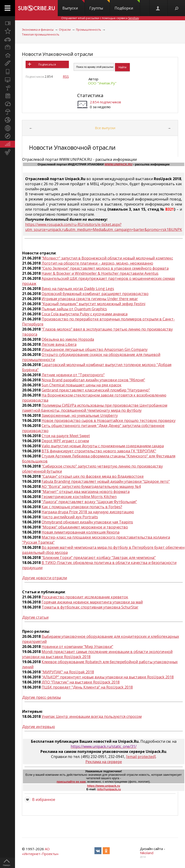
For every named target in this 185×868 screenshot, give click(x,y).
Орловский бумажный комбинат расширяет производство (95, 294)
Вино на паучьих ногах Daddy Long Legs (78, 289)
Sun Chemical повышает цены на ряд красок (82, 385)
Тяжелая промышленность (41, 34)
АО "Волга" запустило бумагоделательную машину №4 (91, 486)
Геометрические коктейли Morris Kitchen (79, 497)
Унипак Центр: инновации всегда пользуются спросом (92, 716)
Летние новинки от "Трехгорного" (73, 375)
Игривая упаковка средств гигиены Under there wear (90, 299)
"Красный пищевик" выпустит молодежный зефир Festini (93, 304)
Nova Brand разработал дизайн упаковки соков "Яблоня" (93, 380)
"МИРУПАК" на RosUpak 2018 (68, 672)
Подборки (127, 5)
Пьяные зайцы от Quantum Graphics (74, 309)
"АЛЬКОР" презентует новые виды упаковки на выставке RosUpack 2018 (108, 677)
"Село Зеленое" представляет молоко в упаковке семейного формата (105, 268)
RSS (66, 76)
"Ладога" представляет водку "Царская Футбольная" (89, 502)
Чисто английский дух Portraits (70, 517)
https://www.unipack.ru (104, 786)
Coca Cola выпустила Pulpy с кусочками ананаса (85, 314)
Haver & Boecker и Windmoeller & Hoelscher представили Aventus (100, 273)
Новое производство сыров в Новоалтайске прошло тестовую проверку (109, 421)
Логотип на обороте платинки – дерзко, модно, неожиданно (97, 263)
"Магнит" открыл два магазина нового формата (86, 492)
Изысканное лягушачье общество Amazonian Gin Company (95, 349)
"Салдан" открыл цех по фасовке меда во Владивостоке (93, 476)
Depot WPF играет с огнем (65, 441)
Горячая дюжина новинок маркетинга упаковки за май (92, 602)
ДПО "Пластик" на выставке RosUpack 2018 (81, 682)
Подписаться (47, 64)
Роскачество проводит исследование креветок (85, 597)
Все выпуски (105, 128)
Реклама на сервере (104, 762)
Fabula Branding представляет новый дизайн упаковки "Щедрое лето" (106, 481)
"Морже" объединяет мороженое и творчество (85, 527)
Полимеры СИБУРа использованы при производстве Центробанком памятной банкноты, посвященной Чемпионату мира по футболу (95, 408)
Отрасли (65, 30)
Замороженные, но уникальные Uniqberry (80, 415)
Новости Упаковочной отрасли (57, 54)
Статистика (90, 95)
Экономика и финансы (38, 30)
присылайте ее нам (71, 782)
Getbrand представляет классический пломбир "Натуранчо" (96, 390)
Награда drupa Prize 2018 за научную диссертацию (88, 512)
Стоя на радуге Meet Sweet (66, 436)
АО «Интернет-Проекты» (40, 851)
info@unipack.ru (109, 789)
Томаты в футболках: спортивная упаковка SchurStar (90, 607)
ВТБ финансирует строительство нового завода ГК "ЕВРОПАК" (99, 451)
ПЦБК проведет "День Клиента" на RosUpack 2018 (87, 687)
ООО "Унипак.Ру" (102, 83)
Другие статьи (35, 617)
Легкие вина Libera (59, 344)
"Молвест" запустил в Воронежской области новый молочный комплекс (107, 258)
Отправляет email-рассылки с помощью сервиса (100, 18)
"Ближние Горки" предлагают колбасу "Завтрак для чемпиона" (99, 558)
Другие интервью (39, 727)
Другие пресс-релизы (41, 697)
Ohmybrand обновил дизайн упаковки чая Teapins (87, 522)
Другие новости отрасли (45, 578)
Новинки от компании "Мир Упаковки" (77, 647)
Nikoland (147, 853)
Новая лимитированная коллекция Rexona (80, 532)
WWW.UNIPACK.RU (118, 164)
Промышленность (89, 30)
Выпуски (73, 5)
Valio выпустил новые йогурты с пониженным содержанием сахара (103, 446)
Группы (100, 5)
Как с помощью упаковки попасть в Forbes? (82, 507)
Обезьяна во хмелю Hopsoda (68, 339)
